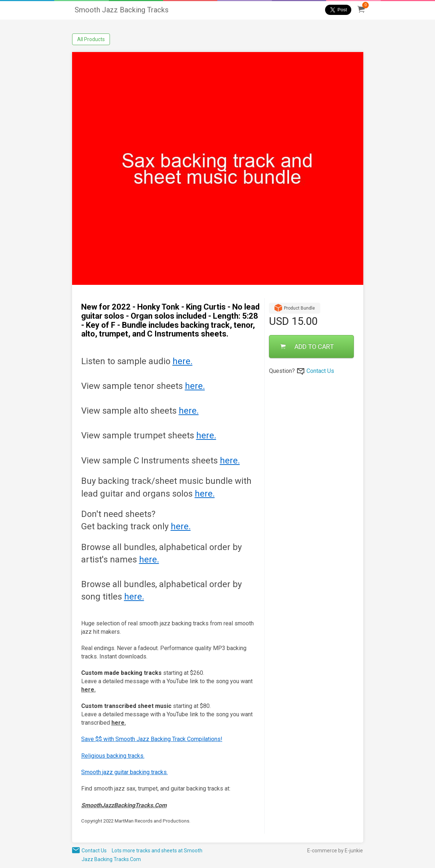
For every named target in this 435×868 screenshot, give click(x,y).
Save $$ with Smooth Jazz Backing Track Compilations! (152, 739)
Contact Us (320, 371)
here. (183, 361)
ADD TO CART (307, 347)
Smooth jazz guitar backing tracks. (124, 772)
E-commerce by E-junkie (335, 851)
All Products (91, 39)
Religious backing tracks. (113, 756)
